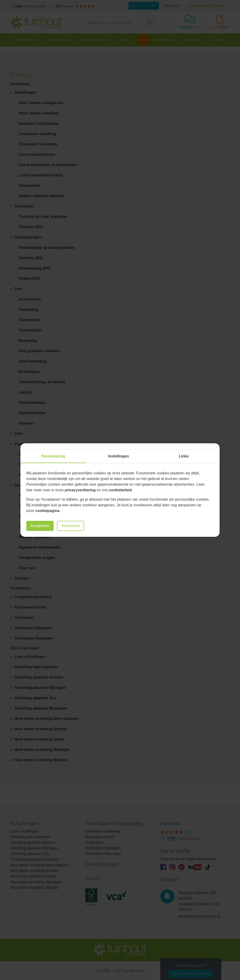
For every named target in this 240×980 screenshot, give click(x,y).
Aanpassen (71, 526)
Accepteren (40, 526)
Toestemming (53, 456)
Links (184, 456)
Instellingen (118, 456)
